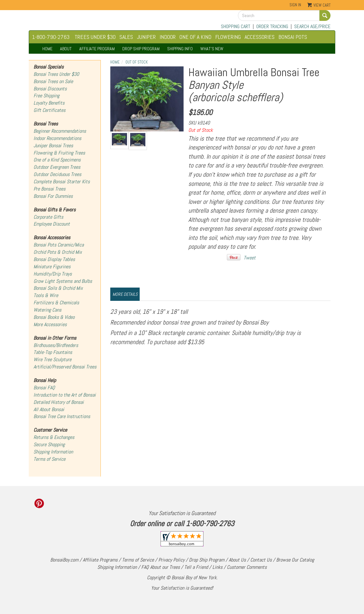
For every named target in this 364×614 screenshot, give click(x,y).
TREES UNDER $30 (95, 37)
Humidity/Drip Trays (53, 274)
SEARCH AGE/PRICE (312, 26)
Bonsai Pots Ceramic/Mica (59, 245)
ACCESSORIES (260, 37)
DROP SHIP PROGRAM (141, 49)
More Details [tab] (125, 294)
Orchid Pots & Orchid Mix (58, 252)
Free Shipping (46, 96)
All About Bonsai (49, 409)
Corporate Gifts (48, 217)
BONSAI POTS (293, 37)
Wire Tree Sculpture (52, 359)
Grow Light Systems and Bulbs (63, 281)
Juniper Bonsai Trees (53, 146)
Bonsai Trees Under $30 (56, 74)
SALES (126, 37)
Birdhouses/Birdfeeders (56, 345)
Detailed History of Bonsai (59, 402)
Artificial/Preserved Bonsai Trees (65, 367)
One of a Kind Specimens (57, 160)
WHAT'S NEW (212, 49)
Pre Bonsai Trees (49, 189)
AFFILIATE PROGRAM (97, 49)
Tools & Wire (46, 295)
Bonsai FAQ (44, 388)
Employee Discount (52, 224)
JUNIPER (146, 37)
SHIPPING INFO (180, 49)
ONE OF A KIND (195, 37)
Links (217, 567)
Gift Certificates (49, 110)
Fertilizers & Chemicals (56, 303)
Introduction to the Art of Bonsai (65, 395)
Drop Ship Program (207, 560)
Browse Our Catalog (295, 560)
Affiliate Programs (100, 560)
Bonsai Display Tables (54, 259)
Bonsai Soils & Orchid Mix (58, 288)
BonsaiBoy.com (64, 560)
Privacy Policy (171, 560)
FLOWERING (228, 37)
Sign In (295, 5)
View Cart (322, 5)
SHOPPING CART (236, 26)
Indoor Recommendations (57, 138)
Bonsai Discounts (50, 89)
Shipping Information (53, 452)
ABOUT (66, 49)
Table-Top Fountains (53, 352)
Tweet (250, 258)
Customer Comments (247, 567)
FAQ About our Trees (161, 567)
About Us (237, 560)
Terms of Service (49, 459)
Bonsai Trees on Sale (53, 81)
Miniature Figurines (52, 267)
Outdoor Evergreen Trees (57, 167)
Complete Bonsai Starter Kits (62, 182)
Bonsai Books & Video (54, 317)
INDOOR (168, 37)
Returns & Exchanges (54, 437)
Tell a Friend (196, 567)
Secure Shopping (49, 444)
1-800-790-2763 (51, 37)
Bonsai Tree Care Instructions (62, 416)
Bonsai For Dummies (53, 196)
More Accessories (50, 324)
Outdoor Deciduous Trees (57, 174)
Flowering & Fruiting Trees (59, 153)
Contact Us (261, 560)
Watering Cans (47, 310)
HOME (47, 49)
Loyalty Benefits (49, 103)
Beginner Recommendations (60, 131)
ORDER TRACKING (272, 26)
